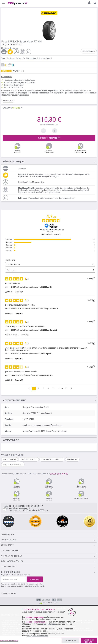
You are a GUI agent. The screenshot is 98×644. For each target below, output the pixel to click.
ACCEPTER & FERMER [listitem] (89, 641)
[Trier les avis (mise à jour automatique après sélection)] (50, 264)
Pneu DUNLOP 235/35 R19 (13, 464)
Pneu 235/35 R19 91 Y (29, 459)
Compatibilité (11, 440)
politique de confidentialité (38, 636)
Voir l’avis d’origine (12, 335)
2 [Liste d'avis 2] (39, 388)
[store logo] (18, 3)
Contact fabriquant (15, 400)
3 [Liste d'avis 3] (44, 388)
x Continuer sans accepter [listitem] (9, 641)
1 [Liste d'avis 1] (34, 388)
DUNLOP (32, 474)
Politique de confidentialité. (35, 586)
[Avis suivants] (71, 389)
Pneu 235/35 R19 (10, 459)
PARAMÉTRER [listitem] (71, 641)
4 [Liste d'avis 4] (49, 388)
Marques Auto (20, 474)
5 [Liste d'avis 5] (54, 388)
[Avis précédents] (29, 388)
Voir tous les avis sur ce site (51, 234)
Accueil (5, 474)
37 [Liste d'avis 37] (66, 388)
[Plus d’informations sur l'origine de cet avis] (94, 279)
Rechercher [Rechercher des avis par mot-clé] (49, 270)
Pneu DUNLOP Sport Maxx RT (52, 459)
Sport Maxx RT (43, 474)
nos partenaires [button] (49, 624)
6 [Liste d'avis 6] (59, 388)
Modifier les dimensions (10, 48)
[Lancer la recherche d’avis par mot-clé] (94, 270)
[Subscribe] (35, 579)
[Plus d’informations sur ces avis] (63, 230)
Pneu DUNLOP (72, 459)
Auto (11, 474)
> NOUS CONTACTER (9, 593)
